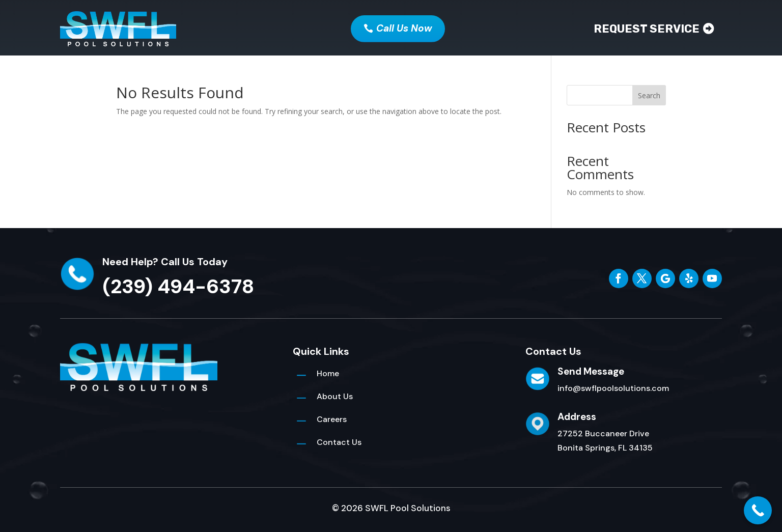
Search (649, 95)
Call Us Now (404, 28)
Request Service (647, 29)
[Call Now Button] (758, 510)
